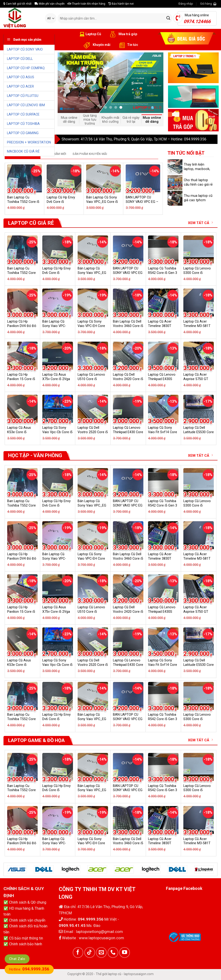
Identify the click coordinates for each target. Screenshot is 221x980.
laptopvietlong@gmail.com (99, 932)
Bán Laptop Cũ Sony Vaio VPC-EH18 (54, 326)
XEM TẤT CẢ (200, 223)
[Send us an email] (101, 953)
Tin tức (128, 45)
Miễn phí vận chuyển (50, 4)
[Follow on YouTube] (125, 953)
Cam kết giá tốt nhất (18, 4)
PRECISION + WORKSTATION (29, 142)
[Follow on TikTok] (90, 953)
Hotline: (29, 969)
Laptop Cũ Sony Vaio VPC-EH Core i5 (91, 326)
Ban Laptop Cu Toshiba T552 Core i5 (21, 273)
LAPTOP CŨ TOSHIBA (23, 124)
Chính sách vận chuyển (27, 920)
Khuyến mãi (96, 45)
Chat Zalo (17, 959)
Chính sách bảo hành (26, 944)
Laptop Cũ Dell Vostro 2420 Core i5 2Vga (128, 379)
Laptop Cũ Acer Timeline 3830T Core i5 (160, 326)
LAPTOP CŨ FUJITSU (23, 96)
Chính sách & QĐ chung (28, 902)
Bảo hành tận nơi (121, 4)
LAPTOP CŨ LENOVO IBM (26, 105)
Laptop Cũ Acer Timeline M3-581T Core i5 (197, 326)
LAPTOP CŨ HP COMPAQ (26, 68)
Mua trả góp (123, 34)
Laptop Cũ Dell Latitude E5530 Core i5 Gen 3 (199, 432)
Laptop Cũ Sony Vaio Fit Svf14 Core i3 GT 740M (163, 432)
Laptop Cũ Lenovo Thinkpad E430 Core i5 (128, 432)
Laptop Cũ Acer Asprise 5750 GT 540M (196, 379)
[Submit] (168, 18)
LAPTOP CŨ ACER (20, 87)
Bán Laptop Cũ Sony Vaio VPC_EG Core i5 (92, 273)
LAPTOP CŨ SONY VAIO (25, 49)
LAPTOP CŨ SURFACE (23, 114)
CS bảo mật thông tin (26, 938)
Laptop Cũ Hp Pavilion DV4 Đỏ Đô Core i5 (22, 326)
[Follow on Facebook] (78, 953)
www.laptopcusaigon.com (101, 938)
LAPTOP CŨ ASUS (21, 77)
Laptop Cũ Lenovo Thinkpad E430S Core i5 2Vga (162, 379)
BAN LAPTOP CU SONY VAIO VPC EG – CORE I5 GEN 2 (142, 202)
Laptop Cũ (90, 34)
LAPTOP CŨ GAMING (23, 133)
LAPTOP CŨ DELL (20, 59)
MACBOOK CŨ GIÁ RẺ (23, 151)
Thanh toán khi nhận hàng (86, 4)
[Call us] (113, 953)
